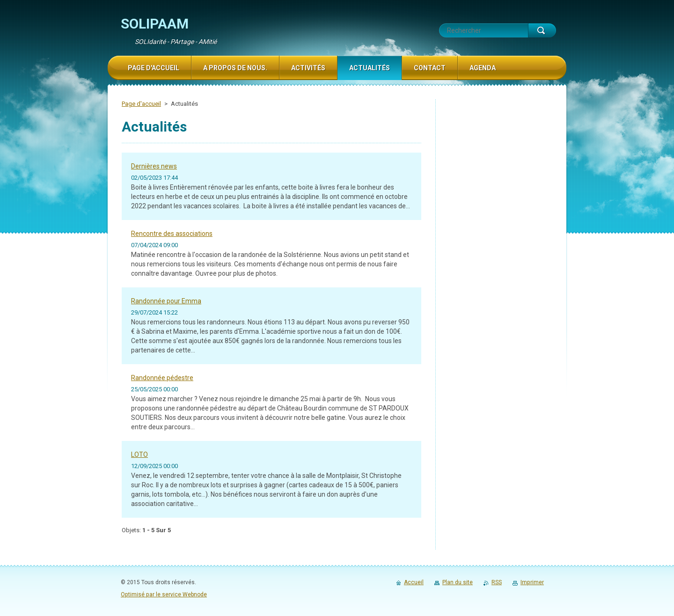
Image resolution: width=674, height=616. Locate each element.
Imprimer (532, 582)
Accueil (414, 582)
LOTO (139, 455)
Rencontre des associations (172, 234)
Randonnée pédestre (162, 378)
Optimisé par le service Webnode (164, 594)
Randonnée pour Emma (166, 301)
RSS (497, 582)
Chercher (542, 30)
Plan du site (458, 582)
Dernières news (154, 166)
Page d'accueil (141, 104)
